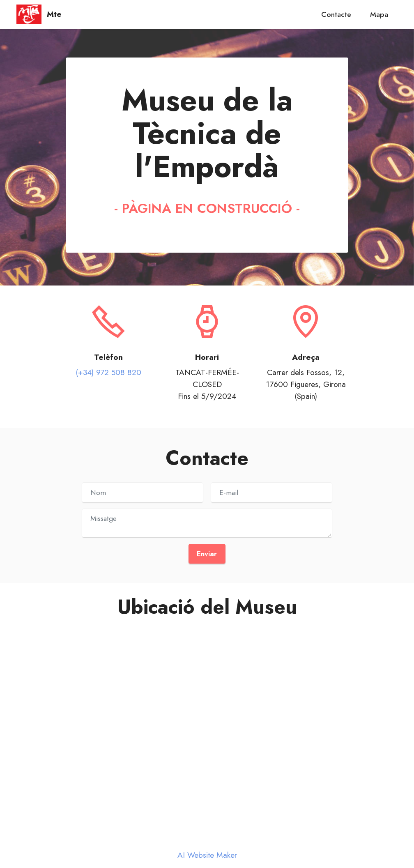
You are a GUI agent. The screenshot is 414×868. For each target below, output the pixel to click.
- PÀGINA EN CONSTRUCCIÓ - (207, 208)
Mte (54, 14)
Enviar (207, 554)
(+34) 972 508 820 (108, 372)
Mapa (379, 14)
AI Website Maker (207, 855)
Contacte (336, 14)
